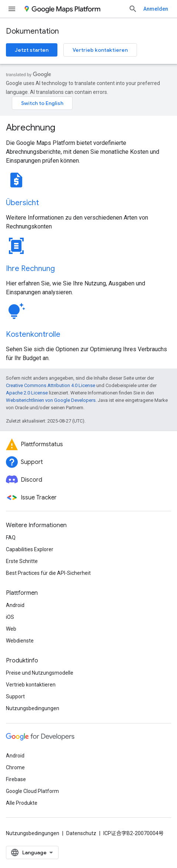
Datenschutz (81, 833)
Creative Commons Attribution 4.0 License (51, 385)
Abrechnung (31, 128)
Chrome (15, 767)
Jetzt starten (32, 50)
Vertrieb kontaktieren (100, 50)
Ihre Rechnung (30, 269)
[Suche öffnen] (133, 9)
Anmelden (156, 9)
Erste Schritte (22, 561)
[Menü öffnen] (12, 9)
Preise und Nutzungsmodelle (40, 673)
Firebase (16, 779)
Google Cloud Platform (32, 791)
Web (11, 629)
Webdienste (20, 641)
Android (15, 605)
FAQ (11, 538)
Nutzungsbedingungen (33, 708)
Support (15, 696)
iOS (10, 617)
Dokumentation (32, 31)
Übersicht (22, 203)
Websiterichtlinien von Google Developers (51, 400)
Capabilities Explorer (30, 549)
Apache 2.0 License (27, 393)
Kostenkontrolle (33, 334)
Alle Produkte (22, 803)
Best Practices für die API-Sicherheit (48, 573)
